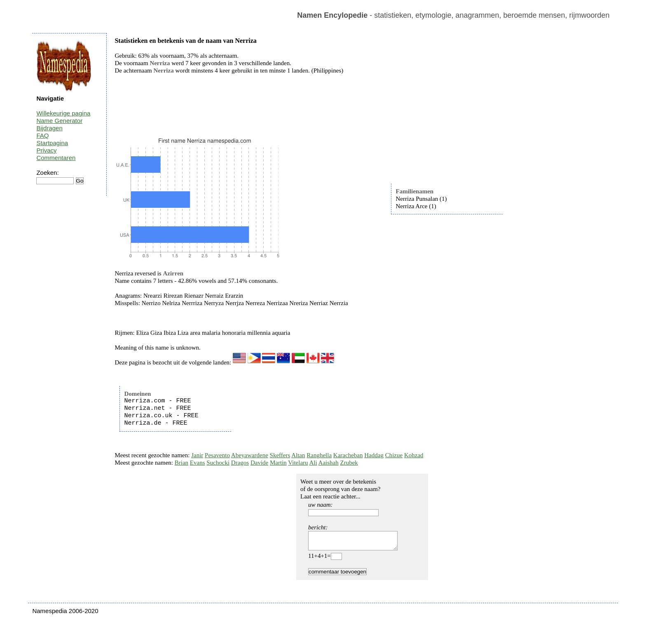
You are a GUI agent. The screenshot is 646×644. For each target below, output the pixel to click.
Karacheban (348, 455)
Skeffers (280, 455)
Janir (197, 455)
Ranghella (319, 455)
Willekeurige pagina (63, 113)
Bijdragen (49, 128)
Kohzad (414, 455)
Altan (298, 455)
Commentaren (56, 158)
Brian (181, 463)
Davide (259, 463)
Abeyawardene (250, 455)
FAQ (42, 135)
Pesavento (217, 455)
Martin (278, 463)
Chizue (394, 455)
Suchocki (218, 463)
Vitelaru (298, 463)
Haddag (374, 455)
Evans (198, 463)
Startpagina (52, 143)
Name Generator (59, 121)
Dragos (240, 463)
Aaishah (329, 463)
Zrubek (349, 463)
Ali (313, 463)
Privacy (46, 150)
